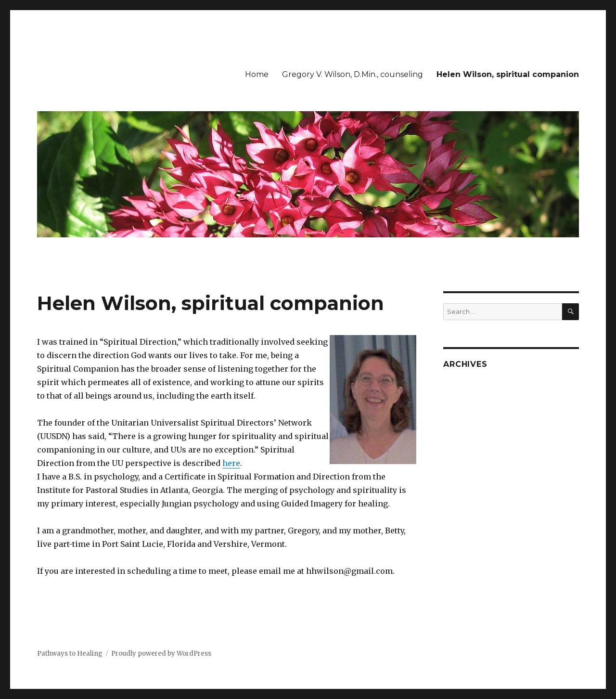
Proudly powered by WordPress (161, 654)
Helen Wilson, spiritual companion (508, 74)
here (231, 463)
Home (257, 74)
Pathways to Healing (70, 654)
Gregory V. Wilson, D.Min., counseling (353, 74)
